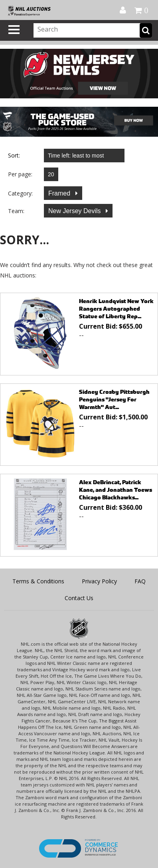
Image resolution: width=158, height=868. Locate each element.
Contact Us (79, 598)
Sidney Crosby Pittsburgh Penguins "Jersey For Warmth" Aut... (114, 399)
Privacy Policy (99, 581)
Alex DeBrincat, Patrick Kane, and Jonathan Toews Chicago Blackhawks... (116, 490)
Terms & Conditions (38, 581)
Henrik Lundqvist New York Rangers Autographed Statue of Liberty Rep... (116, 308)
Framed (60, 193)
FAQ (140, 581)
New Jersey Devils (75, 211)
